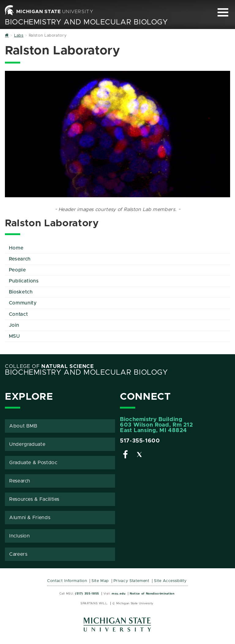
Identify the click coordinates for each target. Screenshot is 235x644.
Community (23, 303)
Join (14, 325)
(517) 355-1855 (87, 594)
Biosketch (21, 292)
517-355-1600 (140, 441)
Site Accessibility (170, 581)
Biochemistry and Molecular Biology (86, 22)
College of (49, 366)
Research (20, 259)
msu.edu (119, 594)
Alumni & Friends (30, 518)
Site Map (100, 581)
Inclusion (20, 536)
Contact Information (67, 581)
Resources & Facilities (34, 499)
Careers (18, 554)
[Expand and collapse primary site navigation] (223, 12)
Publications (24, 281)
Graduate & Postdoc (33, 463)
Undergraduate (27, 444)
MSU (14, 336)
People (17, 270)
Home (16, 248)
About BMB (23, 426)
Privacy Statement (132, 581)
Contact (18, 314)
